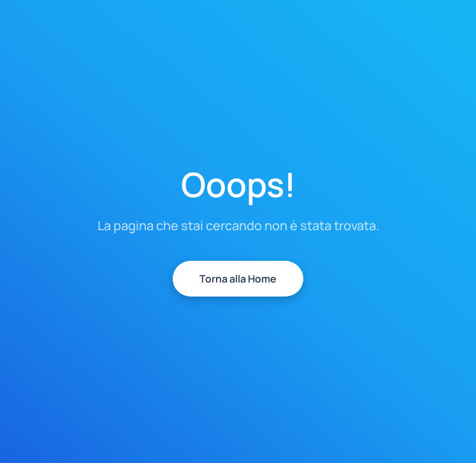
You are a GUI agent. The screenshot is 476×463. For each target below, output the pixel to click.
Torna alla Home (238, 279)
